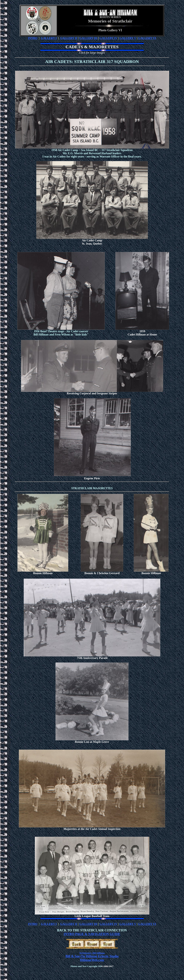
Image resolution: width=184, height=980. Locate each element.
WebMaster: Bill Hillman (92, 953)
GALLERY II (69, 38)
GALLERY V (128, 38)
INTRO (33, 38)
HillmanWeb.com (92, 960)
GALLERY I (49, 38)
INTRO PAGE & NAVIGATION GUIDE (92, 934)
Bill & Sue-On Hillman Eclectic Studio (92, 956)
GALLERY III (88, 38)
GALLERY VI (147, 38)
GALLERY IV (108, 38)
